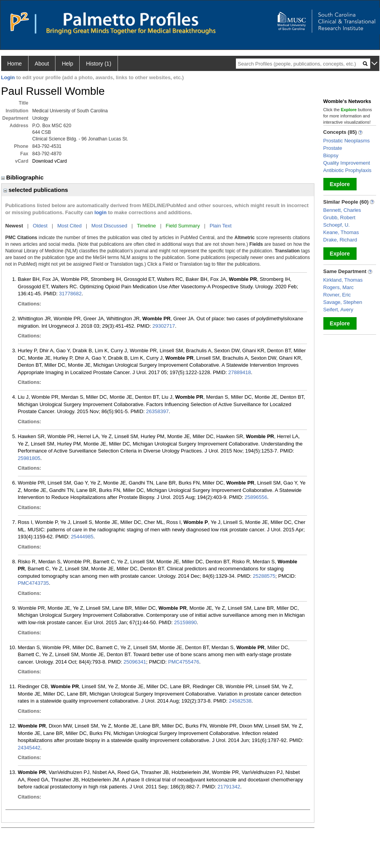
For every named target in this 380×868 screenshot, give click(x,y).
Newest (14, 226)
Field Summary (183, 226)
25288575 (264, 576)
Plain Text (221, 226)
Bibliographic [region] (23, 177)
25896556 (256, 497)
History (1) (99, 64)
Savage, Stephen (343, 302)
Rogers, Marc (339, 287)
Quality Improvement (347, 163)
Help (67, 64)
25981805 (29, 458)
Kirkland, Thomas (343, 280)
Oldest (40, 226)
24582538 (240, 701)
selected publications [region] (36, 190)
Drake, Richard (340, 240)
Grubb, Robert (339, 217)
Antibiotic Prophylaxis (348, 170)
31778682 (70, 294)
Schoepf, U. (337, 225)
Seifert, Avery (338, 310)
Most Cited (70, 226)
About (42, 64)
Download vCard (50, 161)
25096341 (135, 662)
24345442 (29, 748)
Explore (340, 184)
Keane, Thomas (341, 232)
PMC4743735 (34, 583)
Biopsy (331, 155)
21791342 (229, 787)
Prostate (333, 148)
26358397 (157, 411)
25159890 (186, 622)
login (101, 212)
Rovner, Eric (337, 295)
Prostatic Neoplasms (347, 141)
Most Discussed (109, 226)
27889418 (240, 372)
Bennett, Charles (342, 210)
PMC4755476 (184, 662)
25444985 (82, 537)
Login (8, 77)
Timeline (147, 226)
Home (15, 64)
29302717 (164, 326)
